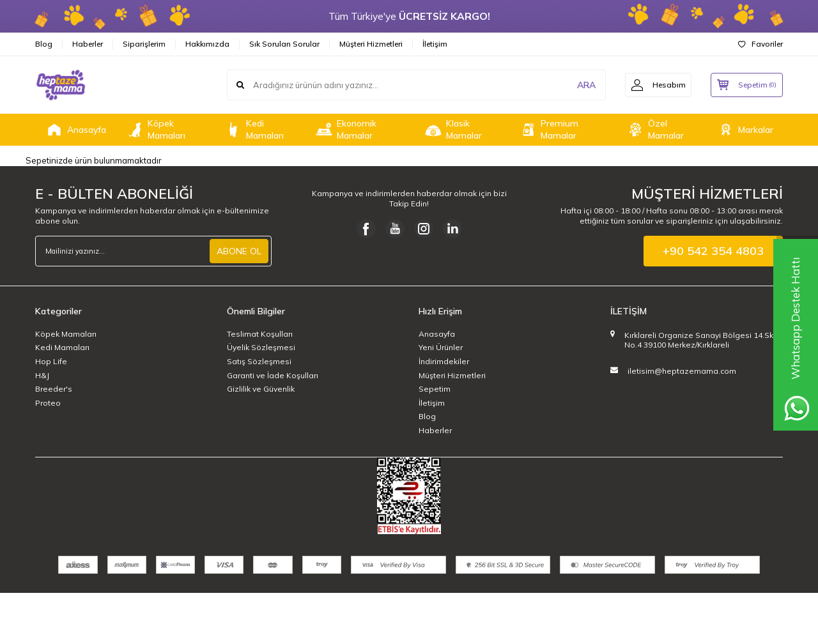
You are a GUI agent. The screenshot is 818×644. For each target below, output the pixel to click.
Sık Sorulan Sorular (284, 44)
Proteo (48, 403)
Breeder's (54, 389)
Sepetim (435, 389)
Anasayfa (75, 130)
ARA (583, 85)
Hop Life (51, 361)
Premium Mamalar (548, 129)
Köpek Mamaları (155, 129)
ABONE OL (239, 251)
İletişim (435, 44)
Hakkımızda (207, 44)
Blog (44, 44)
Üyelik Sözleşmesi (261, 347)
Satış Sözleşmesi (259, 361)
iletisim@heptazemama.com (682, 371)
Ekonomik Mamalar (345, 129)
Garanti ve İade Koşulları (273, 375)
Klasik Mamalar (453, 129)
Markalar (745, 130)
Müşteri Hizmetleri (371, 44)
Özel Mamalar (655, 129)
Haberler (88, 44)
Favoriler (760, 44)
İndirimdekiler (444, 361)
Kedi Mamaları (254, 129)
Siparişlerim (144, 44)
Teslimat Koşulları (260, 334)
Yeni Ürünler (441, 347)
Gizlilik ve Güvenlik (261, 389)
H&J (42, 375)
